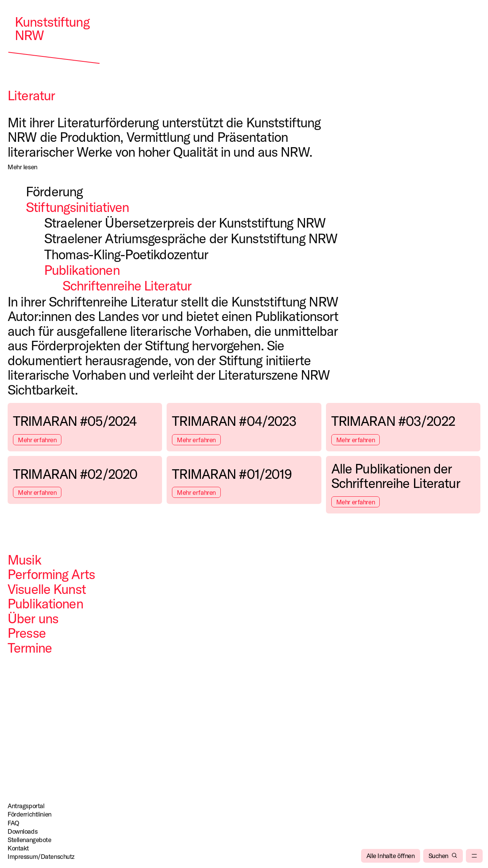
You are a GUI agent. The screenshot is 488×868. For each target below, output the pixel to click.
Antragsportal (26, 806)
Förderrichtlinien (30, 814)
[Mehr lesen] (22, 167)
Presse (27, 633)
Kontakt (18, 848)
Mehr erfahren (37, 440)
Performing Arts (51, 574)
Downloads (22, 831)
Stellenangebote (30, 840)
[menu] (474, 856)
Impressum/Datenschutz (41, 856)
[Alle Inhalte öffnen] (391, 856)
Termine (30, 648)
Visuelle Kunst (47, 589)
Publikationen (45, 603)
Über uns (33, 618)
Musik (24, 560)
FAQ (14, 823)
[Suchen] (443, 856)
